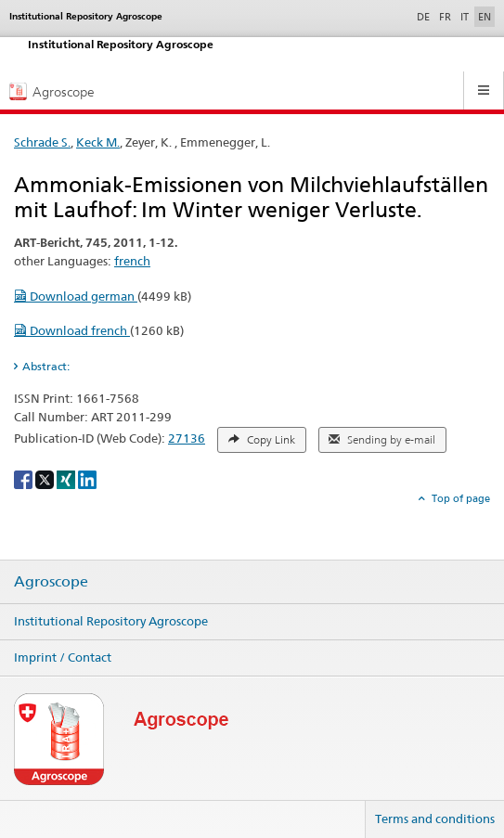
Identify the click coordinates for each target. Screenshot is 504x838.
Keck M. (98, 142)
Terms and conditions (435, 819)
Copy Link (262, 440)
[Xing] (67, 478)
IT (465, 17)
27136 (187, 438)
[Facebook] (25, 478)
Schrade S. (42, 142)
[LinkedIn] (87, 478)
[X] (46, 478)
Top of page (459, 498)
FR (445, 17)
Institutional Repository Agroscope (111, 621)
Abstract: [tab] (46, 366)
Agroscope (51, 582)
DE (425, 16)
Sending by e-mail (382, 440)
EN (485, 17)
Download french (72, 330)
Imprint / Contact (63, 657)
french (132, 261)
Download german (76, 296)
